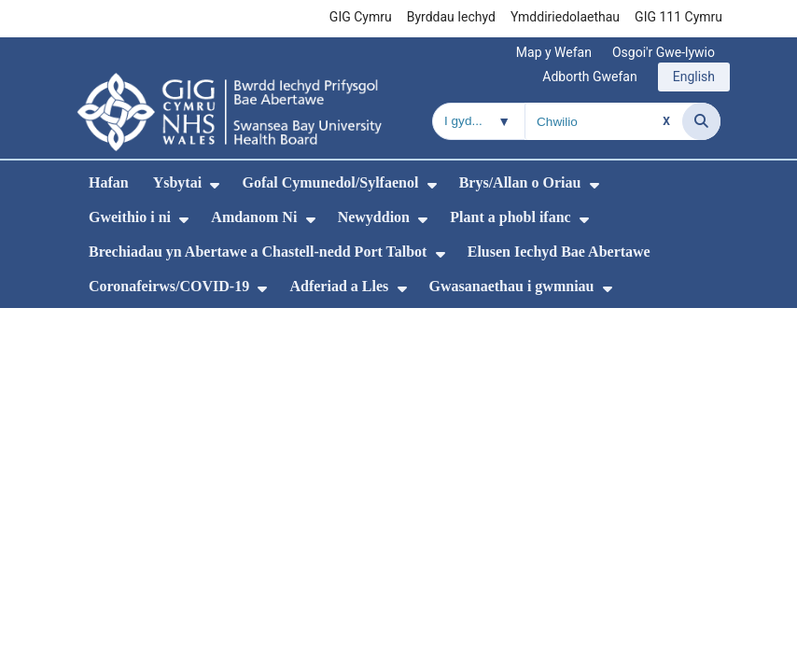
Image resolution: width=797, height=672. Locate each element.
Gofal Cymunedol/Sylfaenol (330, 182)
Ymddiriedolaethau (565, 17)
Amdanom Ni (254, 217)
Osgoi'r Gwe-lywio (664, 52)
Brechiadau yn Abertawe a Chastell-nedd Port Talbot (258, 252)
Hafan (109, 182)
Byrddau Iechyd (451, 17)
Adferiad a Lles (339, 286)
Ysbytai (177, 182)
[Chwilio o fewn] (479, 121)
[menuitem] (215, 185)
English (694, 77)
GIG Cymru (361, 17)
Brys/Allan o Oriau (520, 182)
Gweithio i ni (130, 217)
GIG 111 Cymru (678, 17)
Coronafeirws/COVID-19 (169, 286)
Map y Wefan (554, 52)
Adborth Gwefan (589, 77)
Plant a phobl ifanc (510, 217)
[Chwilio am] (604, 121)
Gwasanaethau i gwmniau (512, 286)
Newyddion (374, 217)
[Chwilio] (701, 121)
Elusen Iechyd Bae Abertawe (559, 252)
